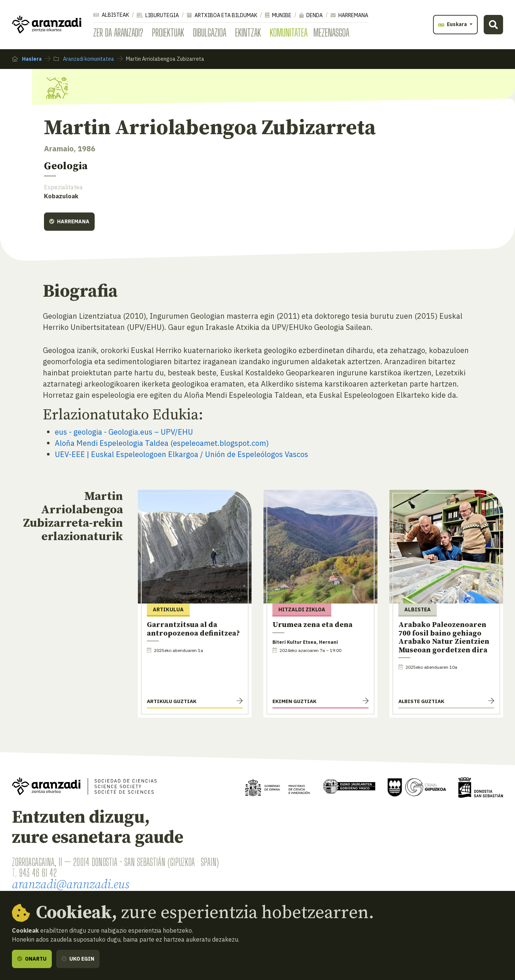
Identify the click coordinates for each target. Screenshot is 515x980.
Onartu (32, 959)
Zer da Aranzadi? (118, 32)
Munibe (278, 15)
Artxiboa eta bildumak (222, 15)
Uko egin (78, 959)
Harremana (349, 15)
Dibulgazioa (210, 32)
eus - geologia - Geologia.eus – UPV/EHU (124, 432)
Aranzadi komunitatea (84, 59)
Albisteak (111, 15)
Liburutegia (158, 15)
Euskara (453, 24)
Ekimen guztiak (294, 701)
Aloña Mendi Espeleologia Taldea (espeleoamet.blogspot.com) (162, 443)
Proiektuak (168, 32)
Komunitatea (289, 32)
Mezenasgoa (331, 32)
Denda (311, 15)
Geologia (66, 166)
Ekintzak (248, 32)
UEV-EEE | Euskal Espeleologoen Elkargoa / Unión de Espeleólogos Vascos (181, 454)
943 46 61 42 (38, 873)
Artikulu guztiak (172, 701)
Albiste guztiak (421, 701)
